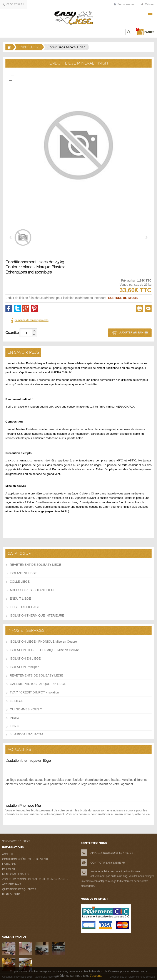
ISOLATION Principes (24, 667)
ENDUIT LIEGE (29, 47)
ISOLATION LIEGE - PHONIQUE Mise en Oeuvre (43, 642)
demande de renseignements (31, 320)
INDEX (14, 718)
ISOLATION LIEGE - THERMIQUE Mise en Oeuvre (44, 650)
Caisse (149, 4)
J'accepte (96, 976)
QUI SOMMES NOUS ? (26, 709)
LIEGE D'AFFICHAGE (25, 607)
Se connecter (126, 4)
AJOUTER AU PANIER (134, 332)
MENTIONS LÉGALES (15, 874)
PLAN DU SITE (11, 894)
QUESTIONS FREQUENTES (19, 889)
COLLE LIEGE (20, 582)
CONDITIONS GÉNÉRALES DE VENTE (26, 859)
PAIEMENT (9, 869)
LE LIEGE (17, 701)
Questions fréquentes (27, 734)
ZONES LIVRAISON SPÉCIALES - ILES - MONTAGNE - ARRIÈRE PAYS (35, 882)
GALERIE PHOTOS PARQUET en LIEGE (38, 684)
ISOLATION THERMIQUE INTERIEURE (37, 615)
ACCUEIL (8, 854)
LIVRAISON (9, 864)
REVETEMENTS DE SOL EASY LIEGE (37, 675)
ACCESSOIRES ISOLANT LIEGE (33, 590)
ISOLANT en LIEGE (23, 573)
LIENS (14, 726)
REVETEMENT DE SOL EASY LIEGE (35, 565)
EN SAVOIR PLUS (23, 352)
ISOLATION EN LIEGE (25, 658)
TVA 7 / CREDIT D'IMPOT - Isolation (34, 692)
